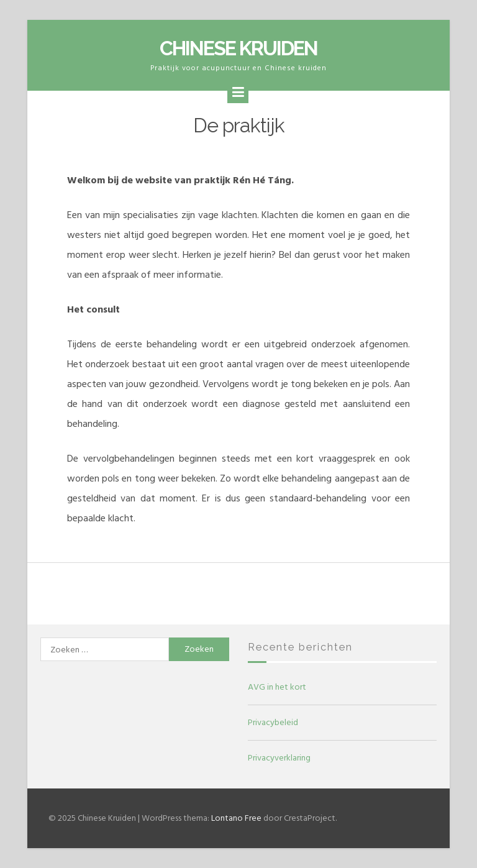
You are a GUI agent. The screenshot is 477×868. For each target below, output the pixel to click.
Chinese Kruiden (238, 48)
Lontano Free (236, 818)
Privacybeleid (273, 722)
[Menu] (238, 93)
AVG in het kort (277, 687)
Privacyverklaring (279, 758)
